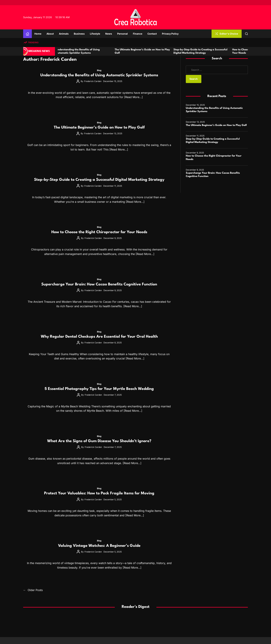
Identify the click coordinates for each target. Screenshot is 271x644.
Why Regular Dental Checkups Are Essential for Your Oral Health (99, 337)
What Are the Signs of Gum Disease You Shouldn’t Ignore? (99, 441)
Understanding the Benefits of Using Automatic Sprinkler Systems (99, 75)
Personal (122, 34)
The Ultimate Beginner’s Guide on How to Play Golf (99, 127)
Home (38, 34)
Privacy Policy (170, 34)
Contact (152, 34)
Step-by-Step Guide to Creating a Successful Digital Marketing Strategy (99, 180)
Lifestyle (95, 34)
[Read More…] (133, 97)
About (50, 34)
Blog (99, 70)
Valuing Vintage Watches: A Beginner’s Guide (99, 546)
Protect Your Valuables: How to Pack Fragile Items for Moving (99, 493)
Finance (138, 34)
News (109, 34)
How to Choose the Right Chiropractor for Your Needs (99, 232)
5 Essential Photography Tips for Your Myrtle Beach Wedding (99, 389)
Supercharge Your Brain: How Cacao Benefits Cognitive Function (99, 284)
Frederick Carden (93, 81)
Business (79, 34)
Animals (64, 34)
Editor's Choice (227, 34)
